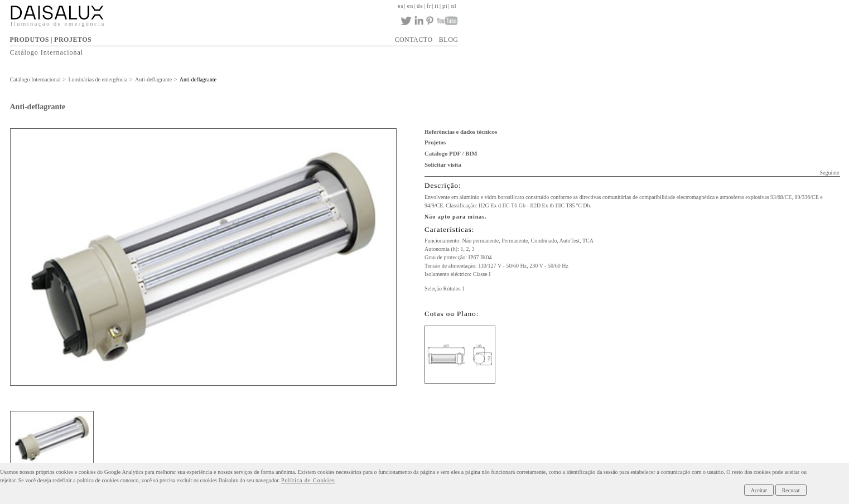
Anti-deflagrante (153, 79)
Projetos (435, 142)
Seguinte (829, 173)
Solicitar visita (443, 164)
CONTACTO (413, 40)
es (401, 6)
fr (429, 6)
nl (454, 6)
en (410, 6)
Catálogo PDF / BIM (451, 153)
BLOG (449, 40)
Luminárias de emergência (98, 79)
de (420, 6)
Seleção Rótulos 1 (445, 289)
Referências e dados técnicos (461, 132)
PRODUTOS (30, 40)
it (437, 6)
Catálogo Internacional (47, 52)
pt (445, 6)
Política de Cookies (308, 480)
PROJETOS (73, 40)
